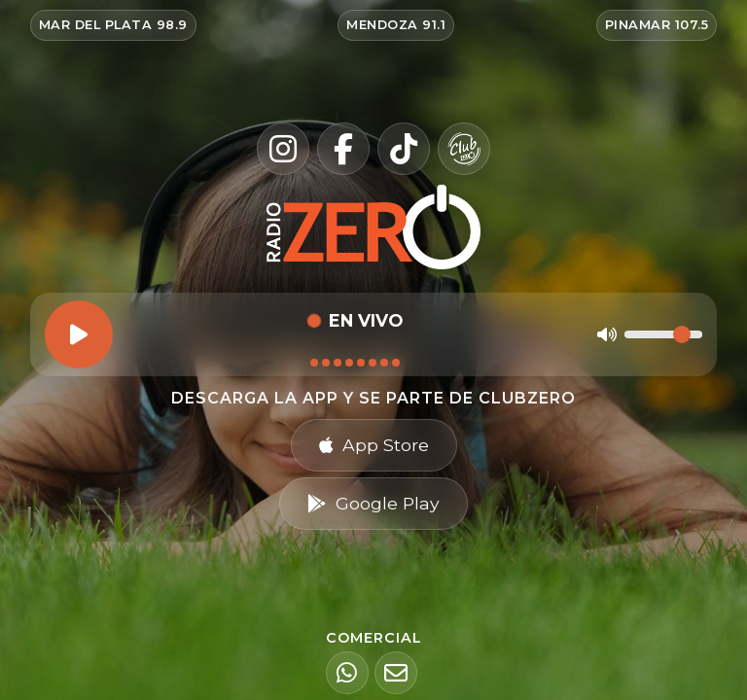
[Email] (396, 673)
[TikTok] (404, 149)
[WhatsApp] (347, 673)
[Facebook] (343, 149)
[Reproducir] (79, 334)
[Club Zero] (464, 149)
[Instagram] (283, 149)
